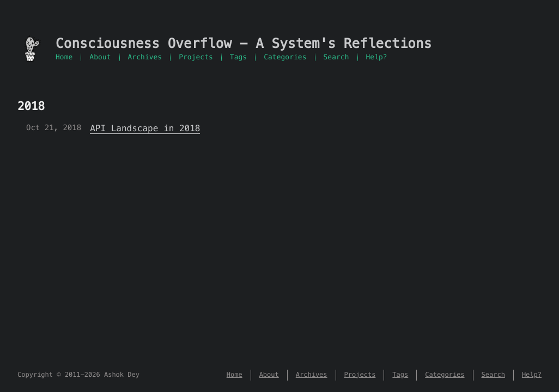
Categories (285, 57)
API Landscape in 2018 (145, 128)
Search (336, 57)
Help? (377, 57)
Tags (238, 57)
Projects (196, 57)
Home (64, 57)
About (100, 57)
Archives (145, 57)
